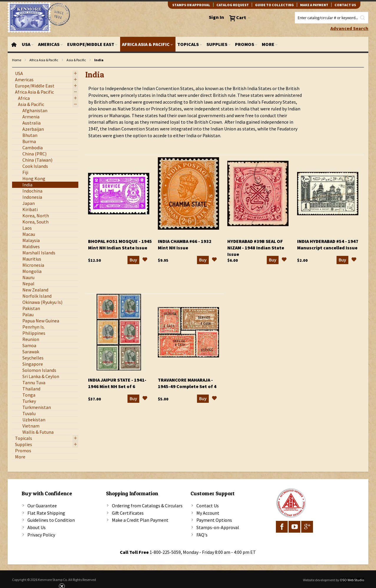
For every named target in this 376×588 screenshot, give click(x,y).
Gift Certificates (128, 513)
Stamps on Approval (191, 5)
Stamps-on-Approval (218, 527)
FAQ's (202, 535)
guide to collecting (274, 5)
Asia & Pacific (76, 60)
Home (17, 60)
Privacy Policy (41, 535)
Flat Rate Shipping (46, 513)
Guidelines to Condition (51, 520)
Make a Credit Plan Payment (140, 520)
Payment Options (214, 520)
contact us (345, 5)
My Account (208, 513)
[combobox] (332, 18)
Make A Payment (314, 5)
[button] (145, 260)
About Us (37, 527)
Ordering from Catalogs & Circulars (147, 506)
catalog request (233, 5)
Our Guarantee (42, 506)
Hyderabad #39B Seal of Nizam (256, 248)
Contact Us (208, 506)
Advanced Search (349, 28)
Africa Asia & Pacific (44, 60)
